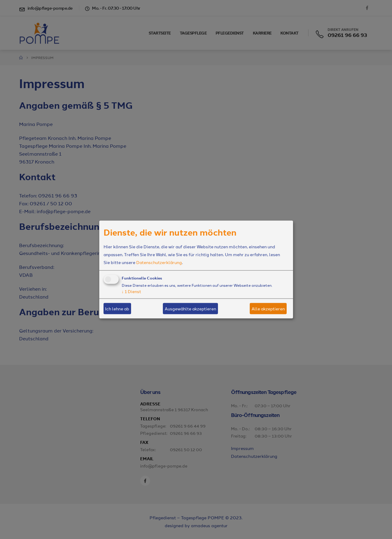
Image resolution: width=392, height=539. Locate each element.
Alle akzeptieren (268, 309)
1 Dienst (131, 291)
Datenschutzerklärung (159, 262)
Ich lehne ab (117, 309)
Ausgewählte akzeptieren (190, 309)
